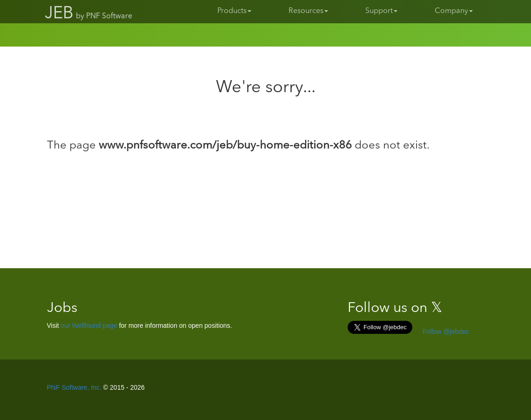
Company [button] (454, 11)
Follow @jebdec (445, 332)
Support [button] (381, 11)
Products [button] (234, 11)
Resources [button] (308, 11)
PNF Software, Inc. (74, 387)
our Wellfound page (89, 325)
